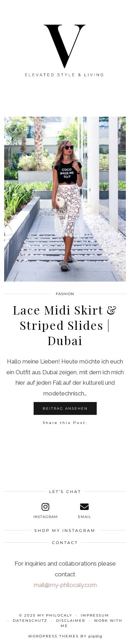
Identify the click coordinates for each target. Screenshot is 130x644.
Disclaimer (71, 621)
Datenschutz (30, 621)
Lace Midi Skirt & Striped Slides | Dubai (65, 325)
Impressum (95, 615)
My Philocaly (55, 615)
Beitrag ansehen (65, 408)
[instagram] (45, 511)
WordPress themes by (65, 636)
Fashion (65, 294)
